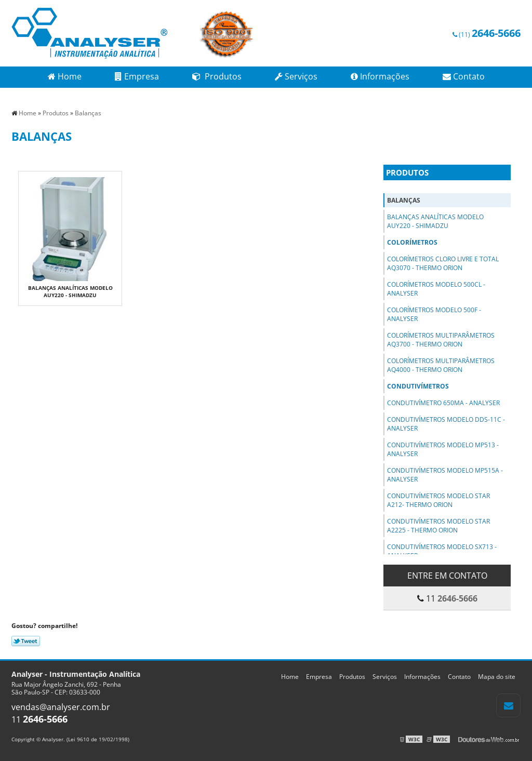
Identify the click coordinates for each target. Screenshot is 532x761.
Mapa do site (497, 677)
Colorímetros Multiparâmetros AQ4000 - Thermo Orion (441, 365)
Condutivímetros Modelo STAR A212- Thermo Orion (438, 500)
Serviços (296, 76)
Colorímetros (412, 242)
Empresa (137, 76)
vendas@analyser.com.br (61, 707)
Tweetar (26, 641)
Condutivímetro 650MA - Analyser (443, 403)
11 (39, 719)
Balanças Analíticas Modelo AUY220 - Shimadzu (70, 291)
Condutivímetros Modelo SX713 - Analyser (442, 551)
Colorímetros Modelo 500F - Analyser (434, 314)
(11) (487, 35)
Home (65, 76)
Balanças (404, 200)
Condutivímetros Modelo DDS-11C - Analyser (446, 424)
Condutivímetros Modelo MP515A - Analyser (445, 475)
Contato (464, 76)
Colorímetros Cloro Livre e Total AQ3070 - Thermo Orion (443, 263)
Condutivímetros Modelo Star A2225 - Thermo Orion (438, 526)
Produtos (217, 76)
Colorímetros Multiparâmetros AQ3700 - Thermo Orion (441, 340)
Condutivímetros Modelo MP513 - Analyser (443, 449)
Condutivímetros (418, 386)
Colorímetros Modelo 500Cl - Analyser (436, 289)
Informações (380, 76)
